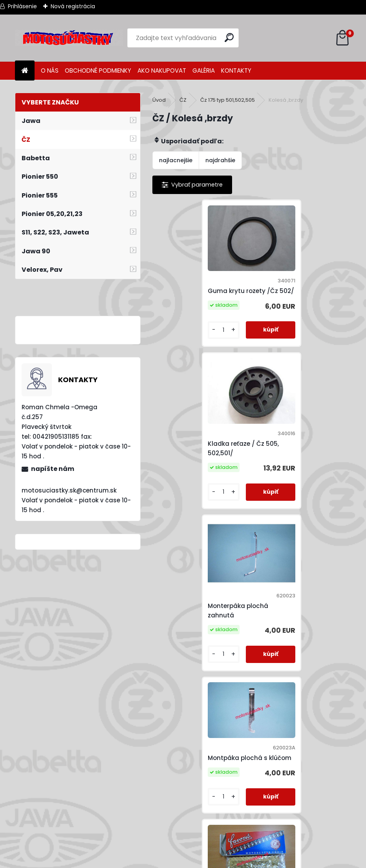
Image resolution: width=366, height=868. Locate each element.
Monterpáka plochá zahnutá (191, 449)
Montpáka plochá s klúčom (290, 444)
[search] (230, 38)
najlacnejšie (176, 160)
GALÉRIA (204, 71)
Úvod (159, 100)
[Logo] (69, 38)
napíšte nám (53, 469)
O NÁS (50, 71)
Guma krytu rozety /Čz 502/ (196, 291)
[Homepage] (25, 71)
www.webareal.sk (215, 860)
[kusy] (176, 335)
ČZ (183, 100)
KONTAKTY (236, 71)
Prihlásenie (22, 6)
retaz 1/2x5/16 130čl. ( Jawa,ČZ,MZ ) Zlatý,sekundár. (243, 611)
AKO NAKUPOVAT (162, 71)
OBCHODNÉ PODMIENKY (98, 71)
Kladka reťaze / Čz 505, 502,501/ (296, 291)
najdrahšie (220, 160)
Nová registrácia (73, 6)
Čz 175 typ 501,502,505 (228, 100)
